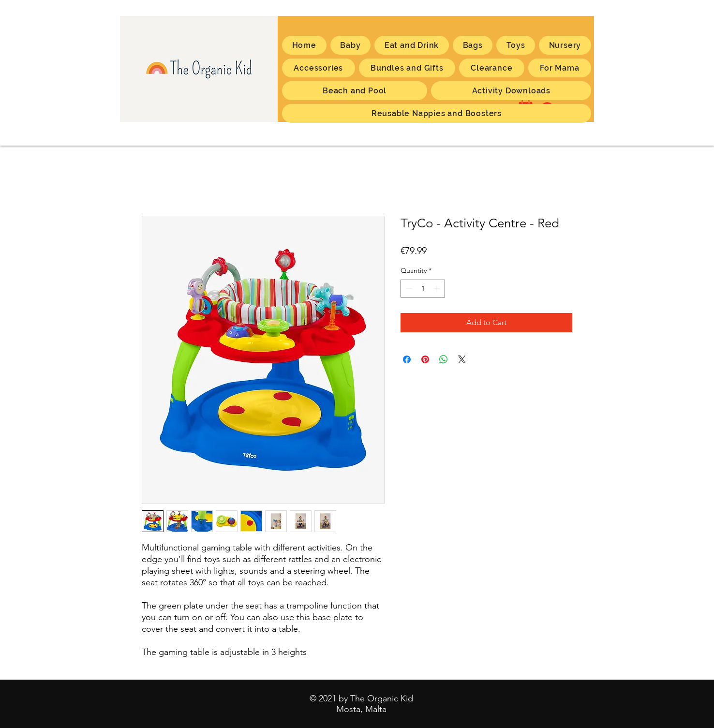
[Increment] (438, 289)
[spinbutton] (423, 289)
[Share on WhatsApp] (444, 359)
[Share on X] (462, 359)
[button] (560, 68)
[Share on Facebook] (407, 359)
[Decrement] (408, 289)
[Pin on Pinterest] (425, 359)
